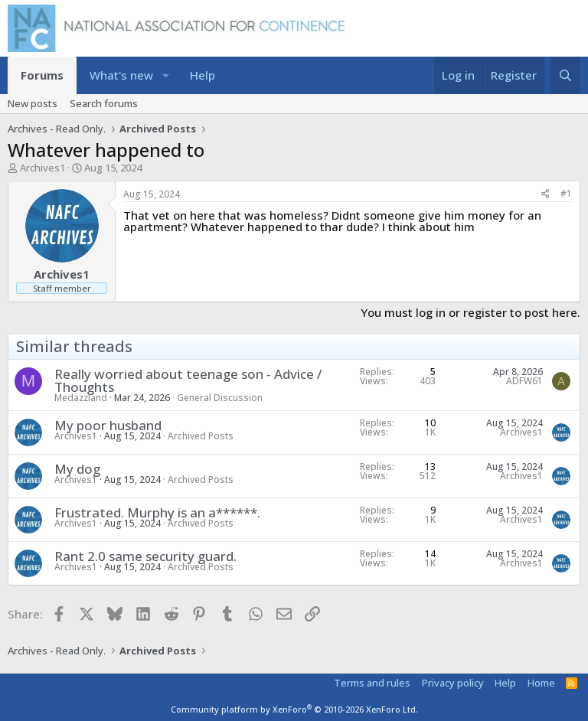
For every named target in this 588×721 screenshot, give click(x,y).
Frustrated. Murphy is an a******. (157, 512)
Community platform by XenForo (294, 709)
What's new (121, 75)
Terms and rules (372, 683)
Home (541, 683)
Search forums (104, 103)
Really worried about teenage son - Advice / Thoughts (188, 380)
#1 (566, 193)
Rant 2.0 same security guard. (145, 556)
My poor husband (108, 425)
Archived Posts (201, 436)
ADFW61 (524, 381)
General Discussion (220, 398)
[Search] (565, 75)
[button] (166, 75)
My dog (77, 469)
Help (203, 75)
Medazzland (81, 398)
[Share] (545, 194)
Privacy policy (453, 683)
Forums (42, 75)
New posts (33, 103)
